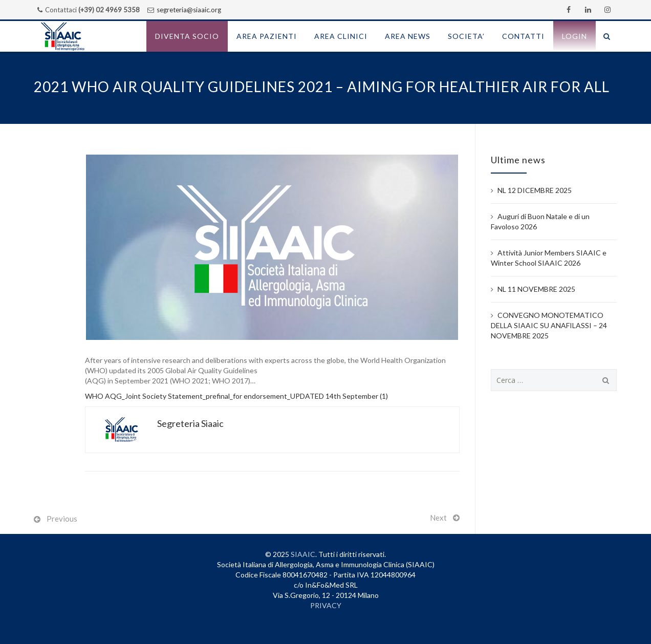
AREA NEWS (408, 36)
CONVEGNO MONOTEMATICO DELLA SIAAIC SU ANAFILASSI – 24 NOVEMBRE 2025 (549, 325)
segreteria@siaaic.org (189, 10)
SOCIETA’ (466, 36)
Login (574, 36)
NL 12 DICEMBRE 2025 (535, 190)
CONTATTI (523, 36)
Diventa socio (187, 36)
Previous (62, 519)
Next (438, 518)
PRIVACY (326, 605)
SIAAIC (303, 554)
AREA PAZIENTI (267, 36)
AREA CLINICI (341, 36)
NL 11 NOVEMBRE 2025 (536, 289)
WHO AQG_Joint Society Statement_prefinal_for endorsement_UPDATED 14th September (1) (236, 396)
